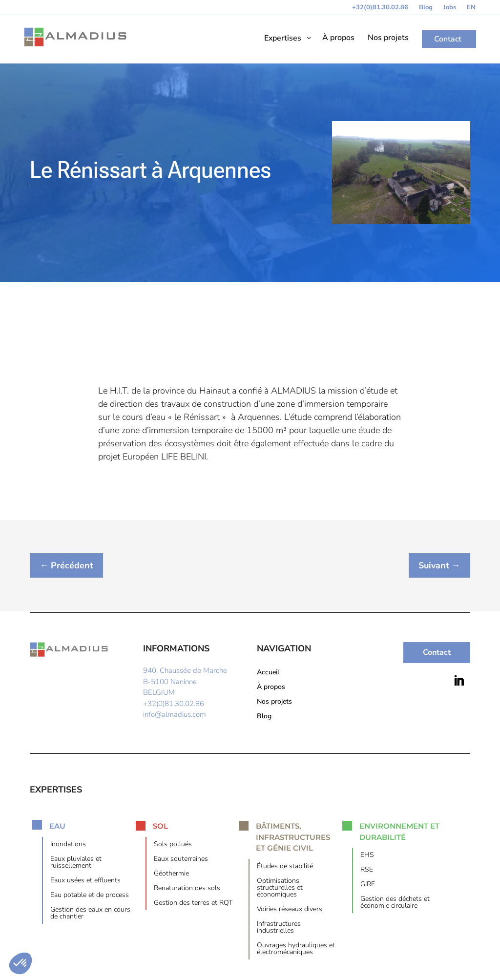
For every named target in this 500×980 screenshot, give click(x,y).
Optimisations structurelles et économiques (280, 888)
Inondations (68, 845)
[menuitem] (471, 9)
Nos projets (274, 703)
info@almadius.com (175, 715)
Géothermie (171, 874)
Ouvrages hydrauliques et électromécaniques (296, 949)
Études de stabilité (285, 867)
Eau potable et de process (90, 896)
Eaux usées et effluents (85, 881)
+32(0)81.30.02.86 (380, 8)
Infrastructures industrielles (279, 928)
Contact (437, 653)
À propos (271, 688)
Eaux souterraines (181, 859)
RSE (367, 871)
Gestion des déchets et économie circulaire (395, 903)
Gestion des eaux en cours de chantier (90, 914)
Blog (426, 8)
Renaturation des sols (187, 889)
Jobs (450, 8)
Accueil (268, 673)
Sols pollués (173, 845)
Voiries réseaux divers (290, 910)
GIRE (368, 885)
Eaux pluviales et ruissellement (76, 863)
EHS (367, 856)
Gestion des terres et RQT (193, 903)
